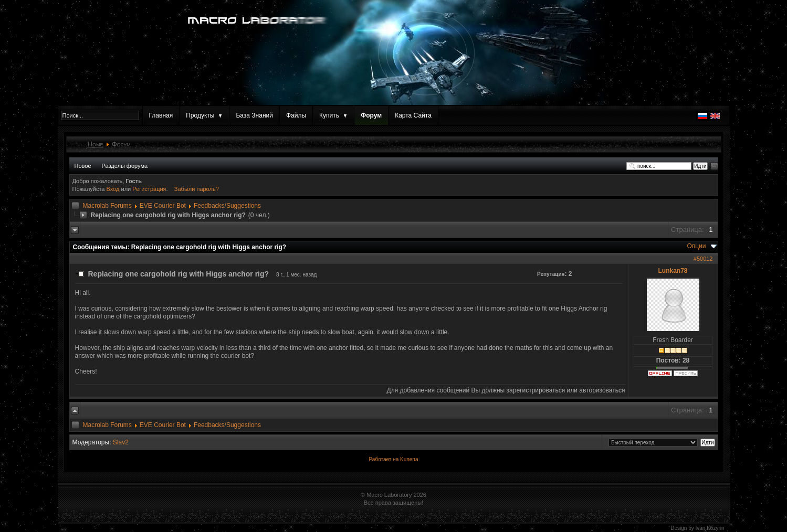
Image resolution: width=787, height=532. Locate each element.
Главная (161, 115)
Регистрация (149, 189)
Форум (371, 115)
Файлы (296, 115)
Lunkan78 (673, 271)
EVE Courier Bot (163, 206)
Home (96, 144)
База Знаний (254, 115)
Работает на (384, 459)
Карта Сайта (413, 115)
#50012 (703, 259)
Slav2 (121, 442)
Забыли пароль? (197, 189)
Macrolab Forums (107, 206)
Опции (696, 246)
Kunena (409, 459)
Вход (114, 189)
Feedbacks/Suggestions (227, 206)
